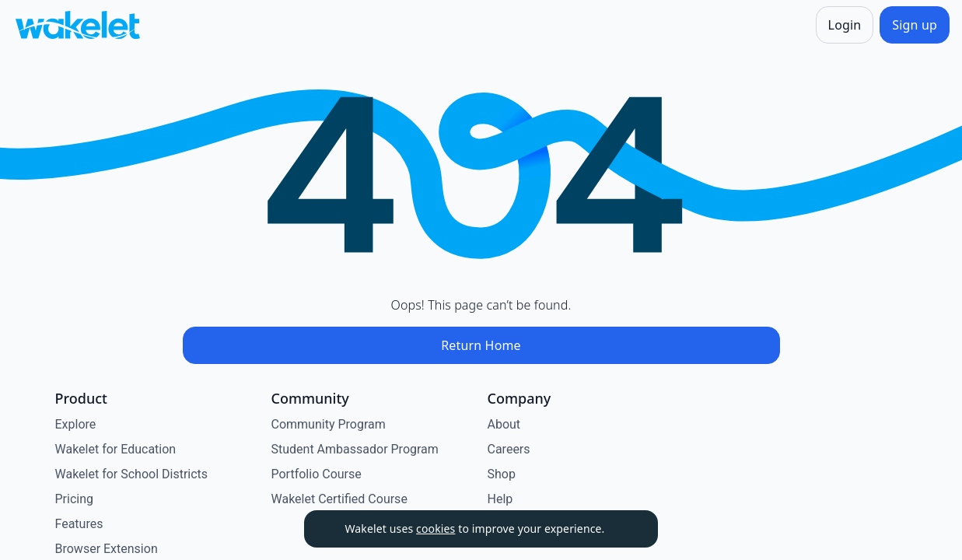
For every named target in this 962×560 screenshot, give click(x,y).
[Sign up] (915, 25)
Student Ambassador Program (355, 449)
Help (500, 499)
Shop (502, 474)
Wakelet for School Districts (132, 474)
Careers (509, 449)
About (504, 424)
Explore (76, 424)
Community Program (329, 424)
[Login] (845, 25)
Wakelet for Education (116, 449)
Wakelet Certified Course (339, 499)
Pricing (75, 499)
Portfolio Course (317, 474)
